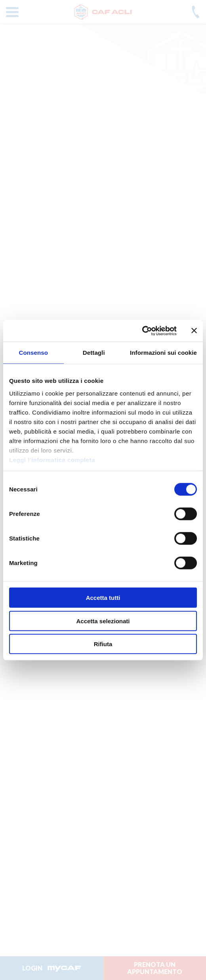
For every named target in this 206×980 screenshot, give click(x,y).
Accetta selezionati (103, 621)
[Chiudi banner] (194, 331)
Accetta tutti (103, 598)
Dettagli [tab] (94, 353)
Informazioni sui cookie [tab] (163, 353)
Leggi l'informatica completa (52, 460)
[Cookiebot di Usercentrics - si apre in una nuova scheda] (142, 331)
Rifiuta (103, 644)
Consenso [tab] (33, 353)
